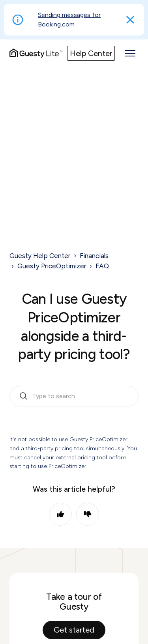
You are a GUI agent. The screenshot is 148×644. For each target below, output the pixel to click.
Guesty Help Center (40, 256)
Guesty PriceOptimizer (52, 266)
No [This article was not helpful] (88, 514)
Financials (94, 256)
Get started (74, 630)
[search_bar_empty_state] (74, 396)
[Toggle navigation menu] (130, 53)
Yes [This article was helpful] (60, 514)
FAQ (102, 266)
